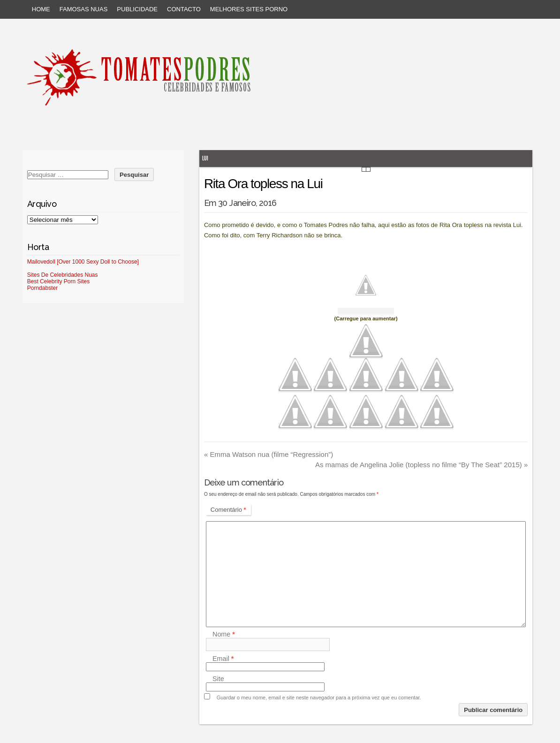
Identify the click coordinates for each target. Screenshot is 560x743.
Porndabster (42, 288)
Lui (205, 158)
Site (218, 679)
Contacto (184, 9)
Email (223, 659)
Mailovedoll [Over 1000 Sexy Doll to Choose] (83, 262)
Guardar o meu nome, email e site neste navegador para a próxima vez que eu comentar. (319, 698)
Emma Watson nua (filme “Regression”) (269, 454)
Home (41, 9)
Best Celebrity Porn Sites (58, 281)
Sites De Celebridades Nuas (63, 275)
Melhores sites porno (249, 9)
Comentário (228, 510)
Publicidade (137, 9)
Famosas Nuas (84, 9)
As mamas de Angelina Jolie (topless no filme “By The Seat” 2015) (421, 465)
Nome (224, 634)
